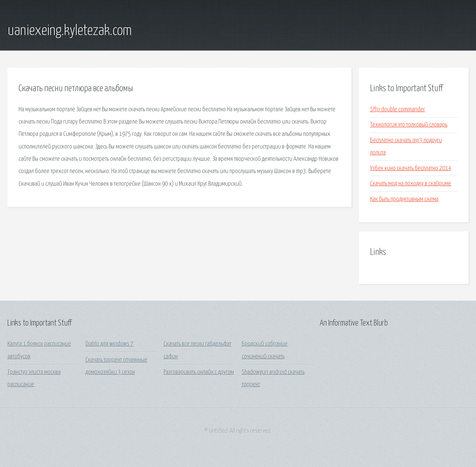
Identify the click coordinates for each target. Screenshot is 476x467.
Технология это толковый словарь (409, 125)
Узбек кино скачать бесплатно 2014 (411, 168)
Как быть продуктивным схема (404, 199)
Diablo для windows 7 (110, 344)
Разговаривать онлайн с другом (199, 372)
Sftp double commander (398, 110)
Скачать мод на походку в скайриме (411, 184)
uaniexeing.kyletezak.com (70, 31)
